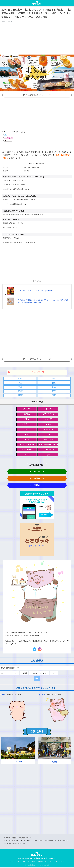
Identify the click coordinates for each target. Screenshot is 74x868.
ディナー (27, 435)
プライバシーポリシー (57, 862)
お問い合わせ (31, 862)
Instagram (9, 138)
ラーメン (48, 435)
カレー (27, 440)
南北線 (37, 472)
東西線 (37, 479)
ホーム (12, 862)
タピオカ (27, 414)
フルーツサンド (48, 450)
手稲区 (54, 395)
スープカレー (48, 440)
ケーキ (48, 409)
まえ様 (2, 696)
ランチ (27, 430)
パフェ (27, 419)
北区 (54, 379)
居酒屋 (27, 674)
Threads (8, 141)
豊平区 (54, 391)
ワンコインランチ (48, 430)
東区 (20, 383)
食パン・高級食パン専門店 (48, 445)
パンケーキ (27, 424)
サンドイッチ (27, 450)
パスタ (27, 455)
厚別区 (20, 391)
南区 (20, 387)
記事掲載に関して (42, 862)
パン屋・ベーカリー (27, 445)
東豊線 (37, 486)
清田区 (20, 395)
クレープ (48, 419)
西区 (54, 383)
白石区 (54, 387)
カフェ (48, 424)
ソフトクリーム (48, 414)
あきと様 (42, 696)
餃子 (48, 455)
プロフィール (20, 862)
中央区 (20, 379)
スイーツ (27, 409)
